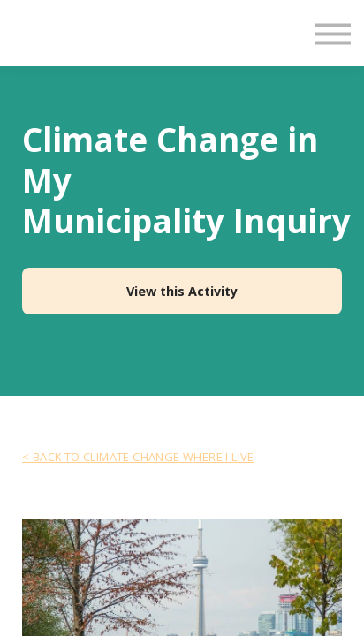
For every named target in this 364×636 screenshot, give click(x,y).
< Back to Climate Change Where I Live (138, 457)
